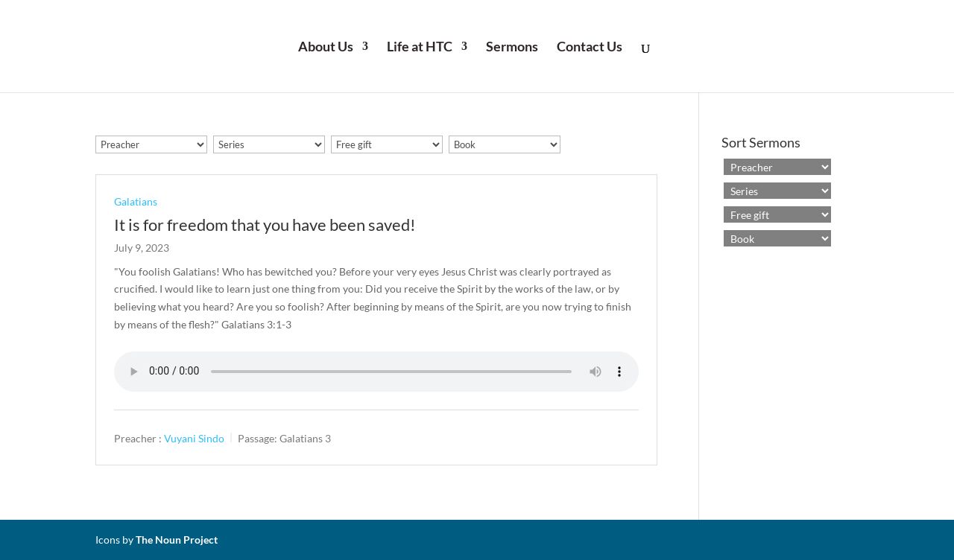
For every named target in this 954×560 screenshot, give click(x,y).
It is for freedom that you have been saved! (265, 225)
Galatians (136, 201)
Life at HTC (420, 48)
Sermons (512, 48)
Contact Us (590, 48)
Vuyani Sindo (194, 437)
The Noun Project (177, 540)
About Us (326, 48)
